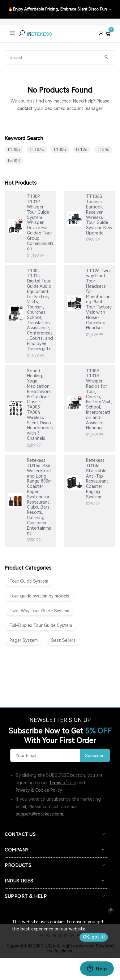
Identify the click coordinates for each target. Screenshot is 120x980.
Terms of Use (63, 783)
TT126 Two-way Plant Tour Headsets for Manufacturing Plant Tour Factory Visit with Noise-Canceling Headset (99, 299)
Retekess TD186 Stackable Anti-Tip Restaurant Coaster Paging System (97, 479)
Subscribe (95, 755)
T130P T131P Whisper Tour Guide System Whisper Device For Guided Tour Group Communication (40, 222)
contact (24, 108)
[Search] (53, 57)
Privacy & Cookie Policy (39, 790)
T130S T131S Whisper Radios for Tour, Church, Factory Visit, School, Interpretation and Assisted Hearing (99, 399)
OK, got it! (94, 937)
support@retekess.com (39, 814)
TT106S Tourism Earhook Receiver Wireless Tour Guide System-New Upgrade (99, 215)
